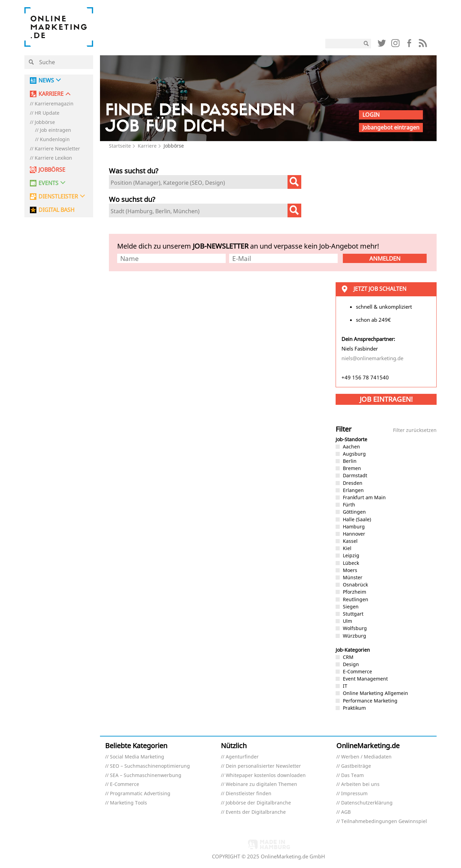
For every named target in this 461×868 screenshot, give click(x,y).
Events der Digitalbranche (256, 812)
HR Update (47, 113)
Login (371, 115)
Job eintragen (55, 130)
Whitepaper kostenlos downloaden (266, 775)
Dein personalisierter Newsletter (263, 766)
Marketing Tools (128, 803)
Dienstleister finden (249, 794)
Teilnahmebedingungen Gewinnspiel (384, 821)
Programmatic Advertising (140, 794)
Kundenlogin (55, 140)
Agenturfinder (242, 757)
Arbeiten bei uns (360, 784)
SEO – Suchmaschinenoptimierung (150, 766)
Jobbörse (45, 122)
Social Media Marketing (137, 757)
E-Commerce (125, 784)
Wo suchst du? (132, 199)
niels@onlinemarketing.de (372, 358)
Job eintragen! (386, 399)
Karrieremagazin (54, 104)
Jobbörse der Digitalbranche (258, 803)
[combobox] (205, 182)
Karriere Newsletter (57, 149)
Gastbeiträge (356, 766)
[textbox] (200, 183)
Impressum (354, 794)
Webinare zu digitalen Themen (261, 784)
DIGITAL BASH (57, 210)
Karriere (147, 146)
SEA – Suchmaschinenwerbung (146, 775)
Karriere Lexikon (53, 158)
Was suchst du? (134, 171)
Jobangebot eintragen (391, 127)
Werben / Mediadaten (366, 757)
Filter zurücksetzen (415, 430)
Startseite (120, 146)
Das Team (352, 775)
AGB (346, 812)
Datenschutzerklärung (367, 803)
